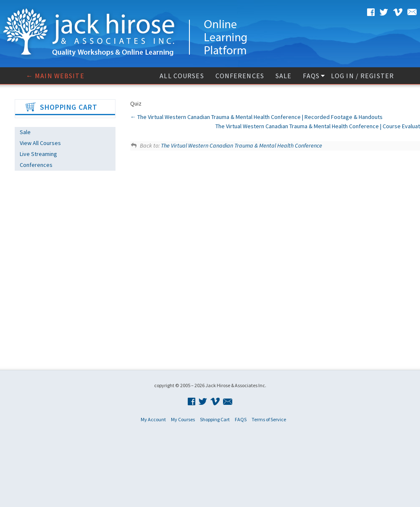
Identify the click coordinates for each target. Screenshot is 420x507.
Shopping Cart (215, 419)
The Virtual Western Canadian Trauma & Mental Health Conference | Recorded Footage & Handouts (256, 117)
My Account (153, 419)
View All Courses (40, 143)
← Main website (55, 76)
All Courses (182, 76)
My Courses (183, 419)
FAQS (311, 76)
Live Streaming (38, 154)
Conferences (240, 76)
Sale (283, 76)
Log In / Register (362, 76)
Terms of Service (269, 419)
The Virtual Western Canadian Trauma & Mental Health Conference (241, 145)
